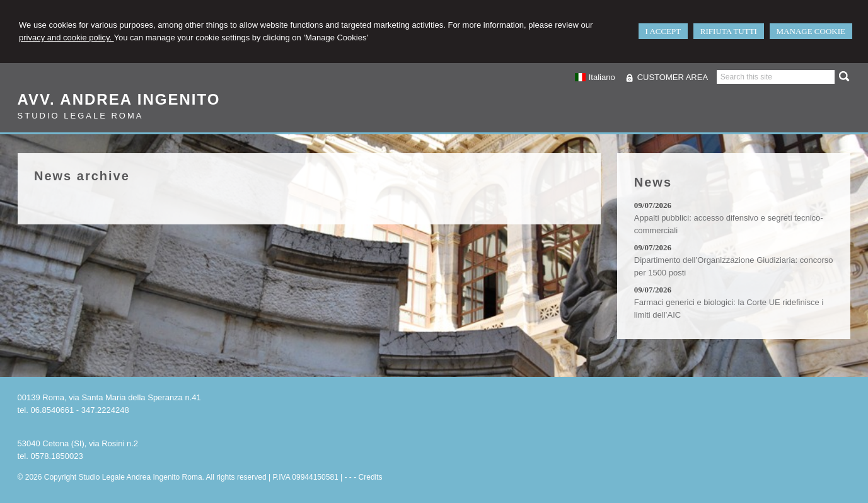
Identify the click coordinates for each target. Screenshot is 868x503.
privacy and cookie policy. (67, 38)
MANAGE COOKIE (811, 31)
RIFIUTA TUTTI (729, 31)
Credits (371, 477)
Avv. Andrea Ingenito (119, 99)
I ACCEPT (663, 31)
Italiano (594, 77)
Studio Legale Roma (81, 116)
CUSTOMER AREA (673, 77)
